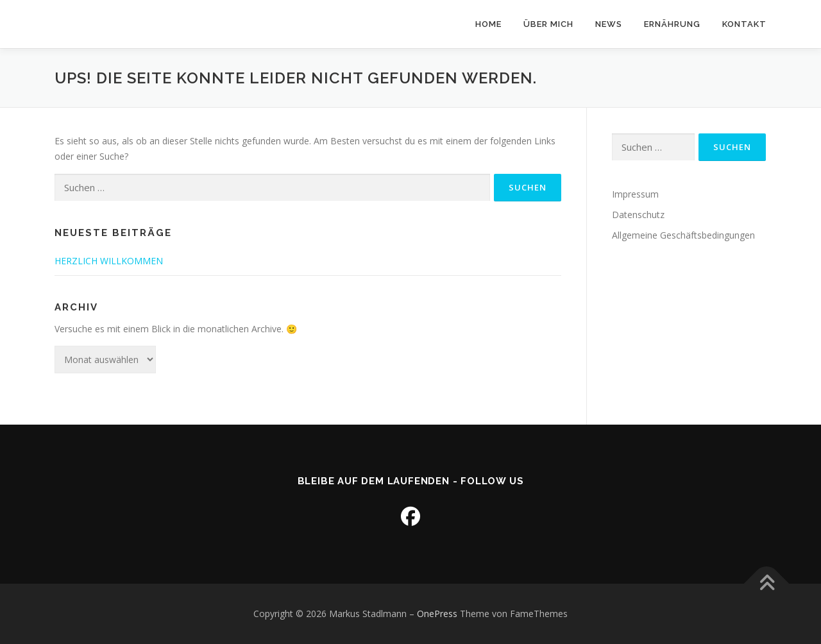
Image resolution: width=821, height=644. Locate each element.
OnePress (437, 614)
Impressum (635, 194)
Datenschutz (638, 215)
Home (488, 24)
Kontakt (744, 24)
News (609, 24)
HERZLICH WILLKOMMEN (109, 261)
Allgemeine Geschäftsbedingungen (683, 235)
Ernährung (672, 24)
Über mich (548, 24)
